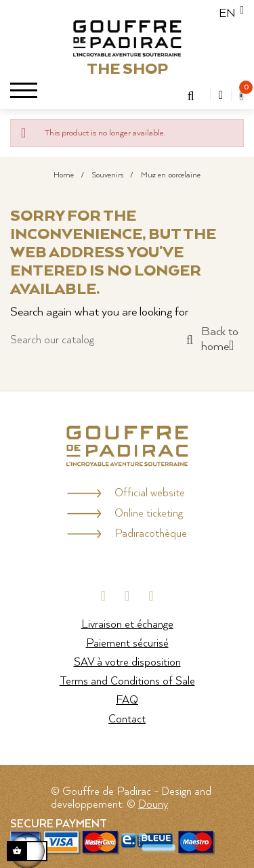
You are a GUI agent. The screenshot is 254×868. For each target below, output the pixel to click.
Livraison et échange (127, 625)
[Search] (102, 340)
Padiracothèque (151, 534)
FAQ (127, 700)
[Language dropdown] (227, 14)
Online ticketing (149, 514)
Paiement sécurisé (127, 644)
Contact (127, 719)
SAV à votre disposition (127, 663)
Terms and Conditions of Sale (127, 681)
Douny (153, 805)
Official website (150, 493)
